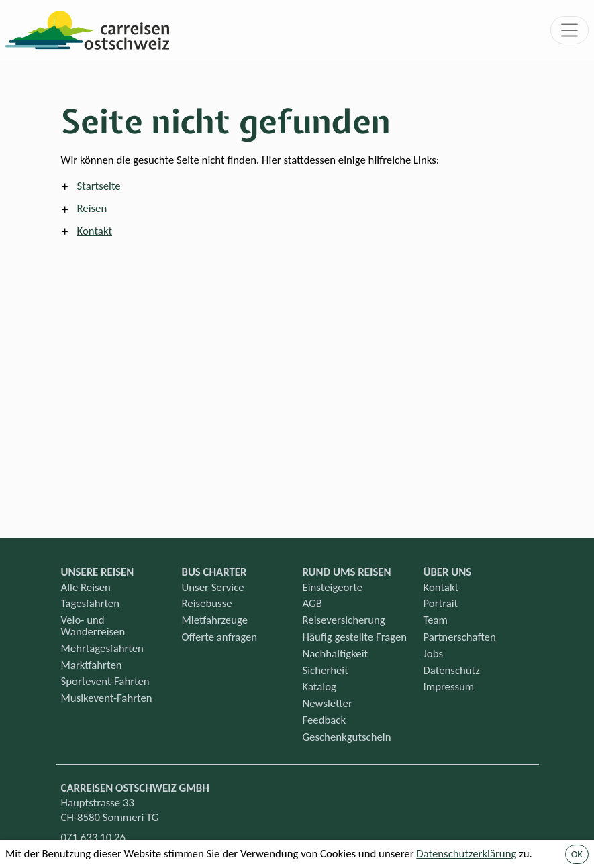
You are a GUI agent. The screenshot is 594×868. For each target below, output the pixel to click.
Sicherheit (326, 670)
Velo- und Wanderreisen (93, 626)
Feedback (325, 720)
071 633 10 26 (93, 837)
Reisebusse (207, 603)
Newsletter (328, 703)
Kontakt (95, 231)
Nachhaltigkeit (336, 654)
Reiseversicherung (344, 620)
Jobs (434, 654)
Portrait (441, 603)
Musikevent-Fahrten (107, 698)
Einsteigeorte (333, 587)
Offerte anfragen (220, 637)
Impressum (449, 687)
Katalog (319, 687)
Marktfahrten (92, 665)
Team (436, 620)
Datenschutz (452, 670)
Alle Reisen (86, 587)
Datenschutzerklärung (466, 854)
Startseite (99, 186)
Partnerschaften (460, 637)
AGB (312, 603)
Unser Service (213, 587)
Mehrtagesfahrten (102, 648)
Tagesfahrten (91, 603)
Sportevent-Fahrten (105, 681)
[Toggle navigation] (570, 30)
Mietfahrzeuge (215, 620)
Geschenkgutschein (347, 737)
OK (577, 854)
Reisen (92, 208)
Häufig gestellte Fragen (355, 637)
